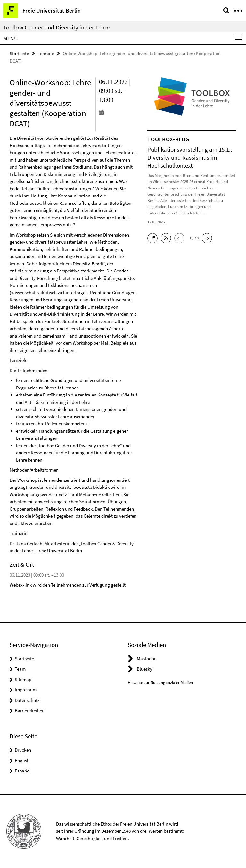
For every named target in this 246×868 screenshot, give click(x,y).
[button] (154, 237)
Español (23, 771)
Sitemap (23, 679)
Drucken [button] (23, 750)
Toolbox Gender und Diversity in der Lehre (56, 27)
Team (20, 669)
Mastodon (147, 659)
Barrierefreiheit (30, 710)
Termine (46, 53)
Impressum (26, 690)
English (22, 760)
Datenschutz (27, 700)
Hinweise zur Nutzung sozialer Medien (160, 683)
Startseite (19, 53)
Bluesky (144, 669)
